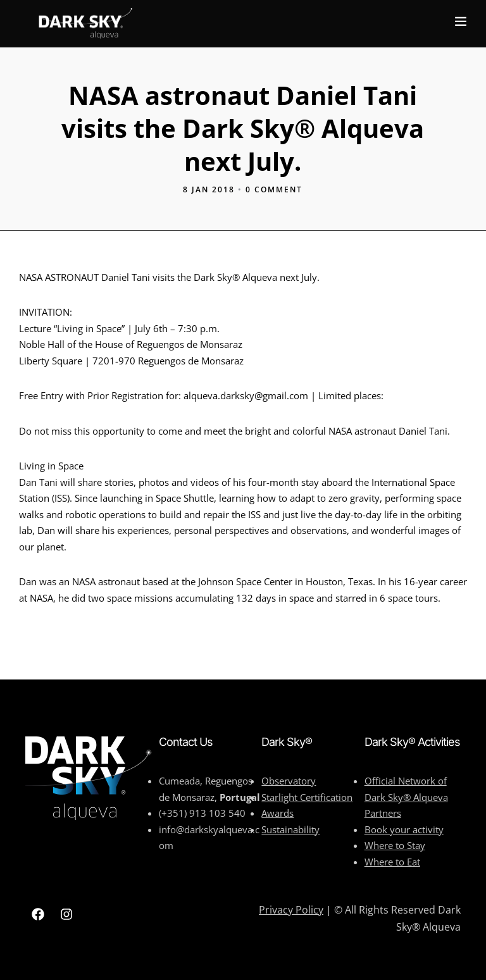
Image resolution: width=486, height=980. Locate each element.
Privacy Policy (291, 910)
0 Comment (274, 189)
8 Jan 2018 (209, 189)
